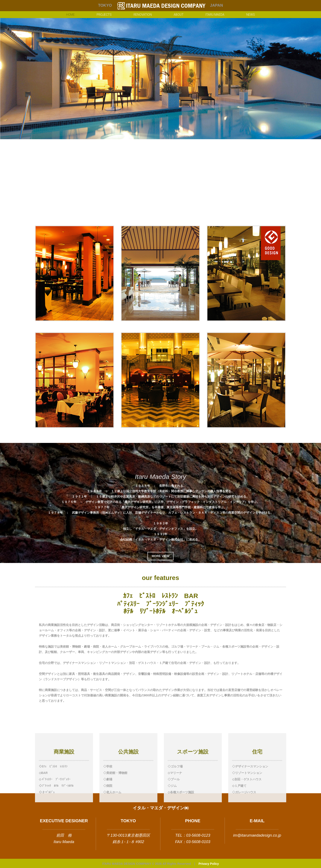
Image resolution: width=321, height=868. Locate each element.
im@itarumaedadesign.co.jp (257, 835)
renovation (143, 15)
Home (70, 15)
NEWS (251, 15)
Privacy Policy (209, 864)
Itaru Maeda (215, 15)
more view (161, 617)
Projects (104, 15)
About (179, 15)
